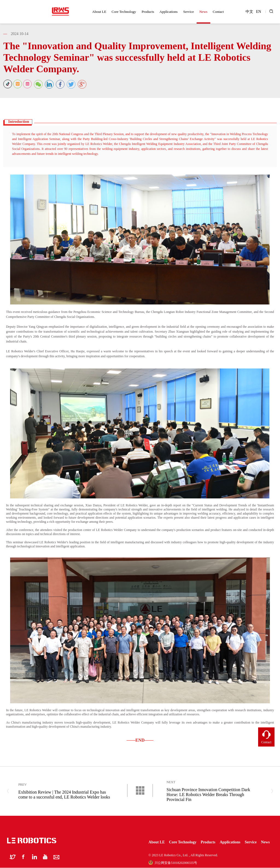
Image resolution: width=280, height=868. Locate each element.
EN (259, 12)
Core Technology (124, 12)
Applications (168, 12)
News (203, 12)
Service (189, 12)
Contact (218, 12)
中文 (249, 12)
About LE (99, 12)
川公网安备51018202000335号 (173, 863)
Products (148, 12)
